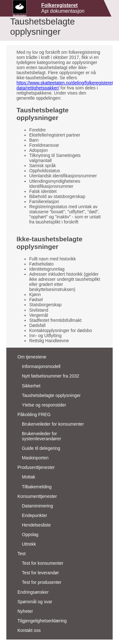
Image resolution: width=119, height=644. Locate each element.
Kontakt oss (29, 630)
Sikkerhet (31, 386)
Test (22, 554)
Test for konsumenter (43, 563)
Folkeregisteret (60, 5)
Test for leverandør (40, 573)
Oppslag (30, 534)
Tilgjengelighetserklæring (42, 621)
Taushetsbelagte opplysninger (51, 395)
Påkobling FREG (34, 414)
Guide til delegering (41, 448)
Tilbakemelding (37, 487)
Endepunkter (34, 515)
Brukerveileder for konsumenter (53, 424)
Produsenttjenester (36, 467)
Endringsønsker (33, 592)
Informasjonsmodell (41, 366)
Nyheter (25, 611)
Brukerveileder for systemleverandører (42, 436)
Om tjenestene (32, 357)
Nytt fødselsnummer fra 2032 (51, 376)
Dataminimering (37, 506)
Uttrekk (29, 544)
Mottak (29, 477)
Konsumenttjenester (37, 496)
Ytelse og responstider (44, 405)
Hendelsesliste (36, 525)
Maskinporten (35, 458)
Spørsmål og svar (35, 602)
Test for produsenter (42, 582)
